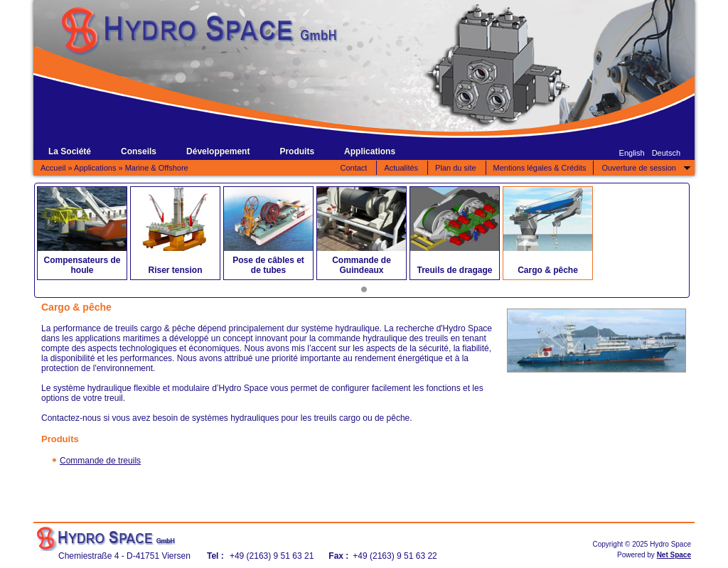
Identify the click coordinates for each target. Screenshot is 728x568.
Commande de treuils (100, 461)
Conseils (139, 151)
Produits (297, 151)
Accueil (53, 168)
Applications (370, 151)
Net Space (674, 555)
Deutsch (666, 153)
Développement (218, 151)
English (632, 153)
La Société (70, 151)
